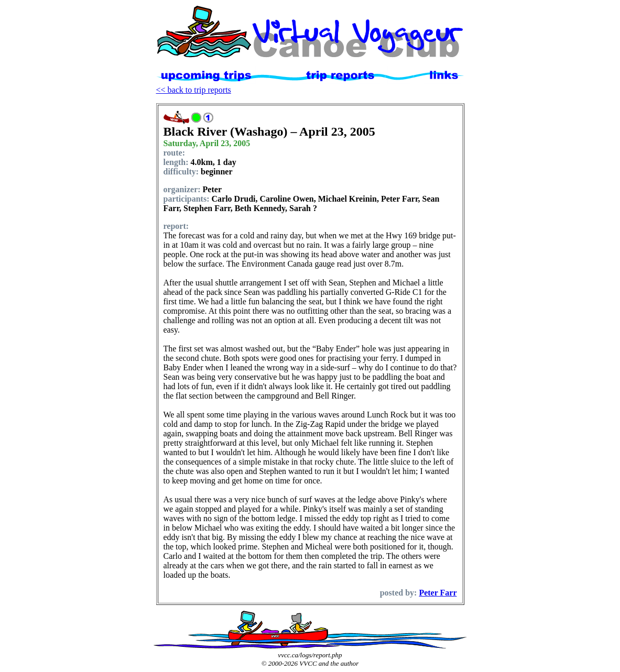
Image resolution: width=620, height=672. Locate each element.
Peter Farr (438, 593)
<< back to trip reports (194, 90)
